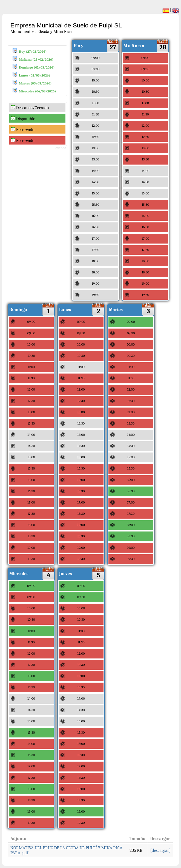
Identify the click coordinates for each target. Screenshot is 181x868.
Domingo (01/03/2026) (37, 67)
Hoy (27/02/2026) (33, 51)
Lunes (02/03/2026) (35, 75)
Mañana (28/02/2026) (36, 59)
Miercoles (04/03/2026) (38, 91)
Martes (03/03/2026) (35, 83)
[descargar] (160, 850)
